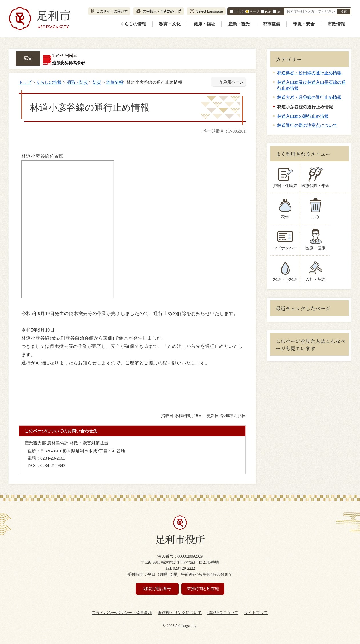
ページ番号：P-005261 (224, 131)
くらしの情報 (133, 24)
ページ (254, 11)
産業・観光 (239, 24)
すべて (239, 11)
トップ (25, 82)
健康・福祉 (204, 24)
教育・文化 (170, 24)
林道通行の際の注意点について (307, 125)
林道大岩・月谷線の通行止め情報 (309, 97)
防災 (97, 82)
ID (278, 11)
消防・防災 (77, 82)
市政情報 (336, 24)
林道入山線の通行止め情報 (303, 116)
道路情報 (115, 82)
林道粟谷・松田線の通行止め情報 (309, 73)
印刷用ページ (231, 82)
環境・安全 (304, 24)
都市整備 (271, 24)
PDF (268, 11)
